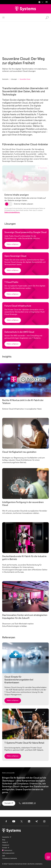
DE (47, 2)
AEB (4, 856)
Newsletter (6, 837)
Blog (4, 840)
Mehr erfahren (13, 244)
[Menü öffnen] (3, 18)
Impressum (6, 845)
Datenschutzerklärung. (12, 212)
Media (4, 842)
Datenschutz (8, 850)
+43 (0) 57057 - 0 (29, 803)
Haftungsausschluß (8, 853)
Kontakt (8, 803)
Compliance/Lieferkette (10, 858)
